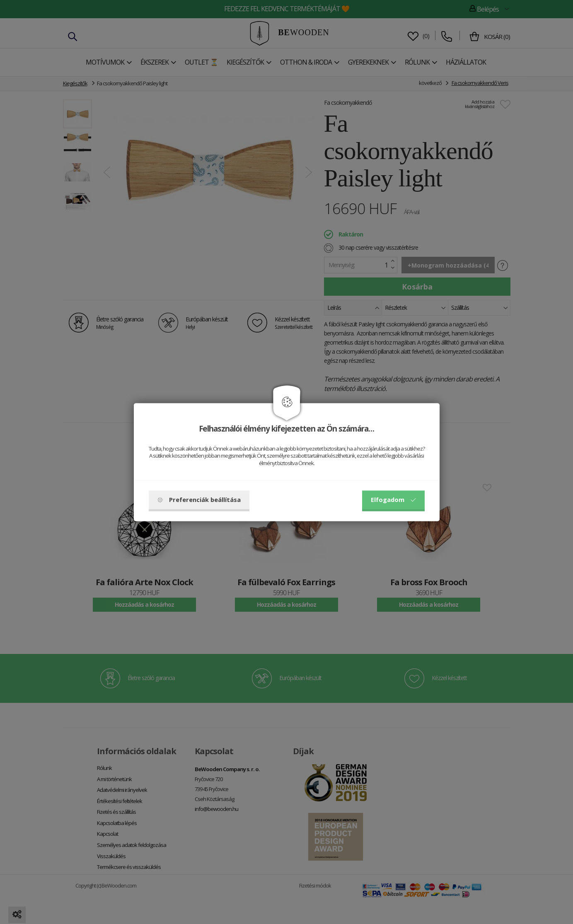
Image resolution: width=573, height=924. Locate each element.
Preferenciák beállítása (199, 499)
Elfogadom (393, 499)
